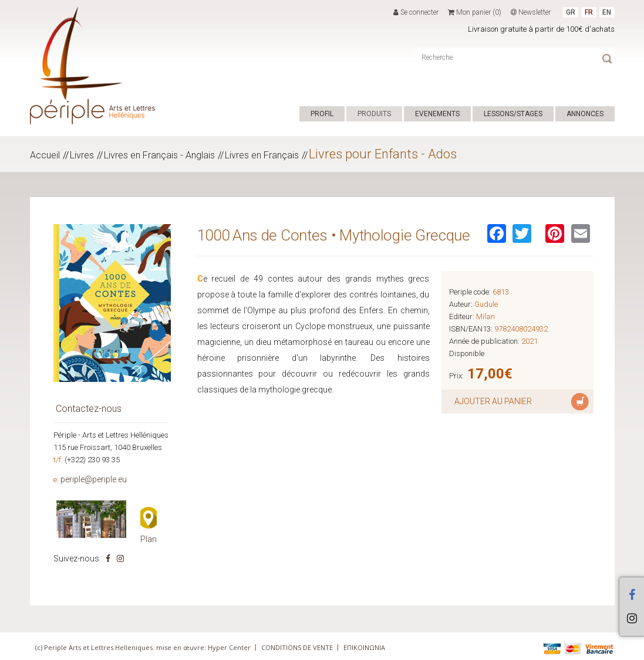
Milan (485, 317)
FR (589, 12)
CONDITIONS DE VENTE (297, 647)
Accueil (45, 155)
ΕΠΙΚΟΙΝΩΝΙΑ (364, 647)
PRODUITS (374, 114)
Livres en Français (262, 155)
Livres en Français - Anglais (159, 155)
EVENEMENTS (437, 114)
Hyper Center (229, 647)
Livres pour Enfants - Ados (383, 154)
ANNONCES (585, 114)
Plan (149, 539)
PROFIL (322, 114)
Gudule (486, 304)
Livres (82, 155)
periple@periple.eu (94, 479)
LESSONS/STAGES (513, 114)
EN (607, 12)
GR (571, 12)
